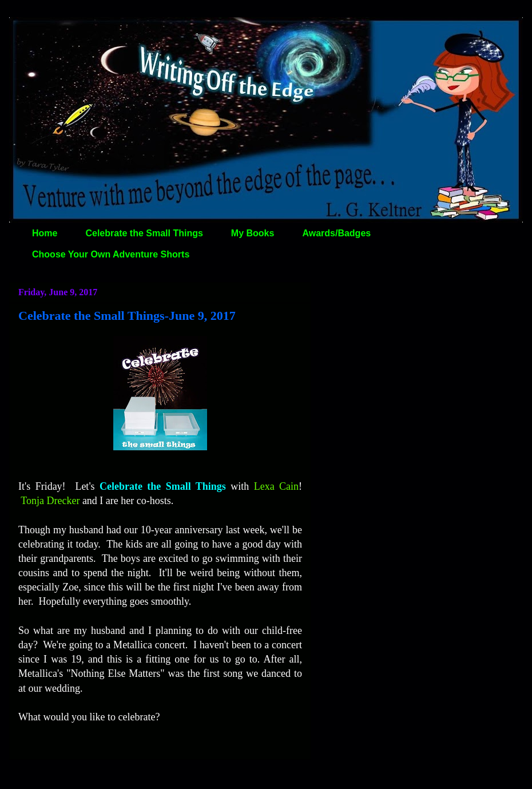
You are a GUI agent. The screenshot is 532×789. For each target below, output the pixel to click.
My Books (253, 233)
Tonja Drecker (50, 501)
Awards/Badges (336, 233)
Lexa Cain (276, 486)
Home (45, 233)
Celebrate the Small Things (144, 233)
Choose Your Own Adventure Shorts (111, 254)
